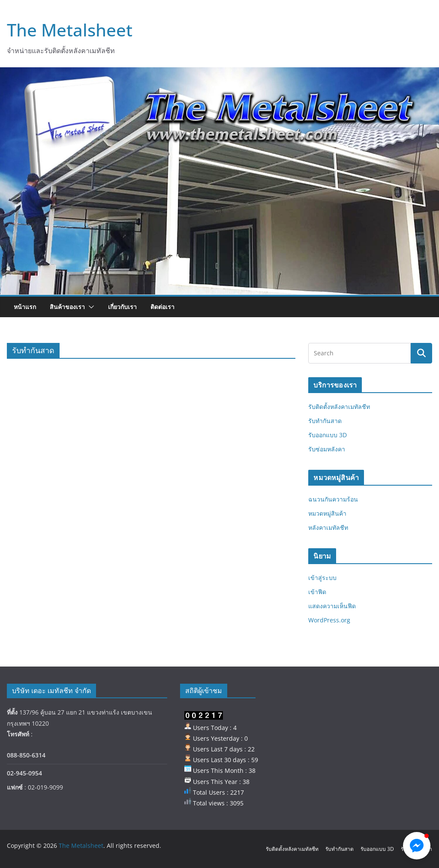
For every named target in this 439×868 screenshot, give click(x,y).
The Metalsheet (70, 30)
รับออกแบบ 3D (328, 435)
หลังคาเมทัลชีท (328, 527)
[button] (90, 307)
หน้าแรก (25, 307)
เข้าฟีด (317, 592)
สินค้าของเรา (67, 307)
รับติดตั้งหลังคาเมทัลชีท (339, 407)
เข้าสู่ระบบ (322, 578)
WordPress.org (329, 620)
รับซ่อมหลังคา (327, 449)
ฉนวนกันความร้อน (333, 499)
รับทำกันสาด (325, 421)
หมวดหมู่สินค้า (327, 513)
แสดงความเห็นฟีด (332, 606)
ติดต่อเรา (162, 307)
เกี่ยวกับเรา (122, 307)
